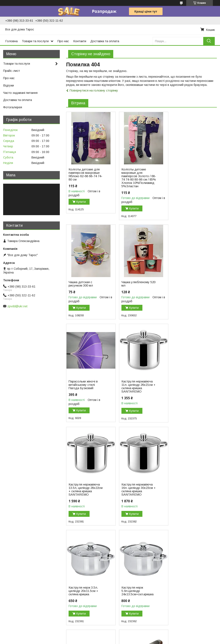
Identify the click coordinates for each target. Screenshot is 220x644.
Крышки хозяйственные (75, 617)
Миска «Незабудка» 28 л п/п (137, 490)
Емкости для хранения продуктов (82, 601)
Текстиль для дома (180, 560)
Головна (11, 41)
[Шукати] (209, 41)
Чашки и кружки (123, 581)
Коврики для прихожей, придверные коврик (182, 574)
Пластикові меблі (16, 576)
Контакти (80, 41)
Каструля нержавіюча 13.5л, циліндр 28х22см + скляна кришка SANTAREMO (86, 390)
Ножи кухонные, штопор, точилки (81, 584)
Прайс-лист (12, 71)
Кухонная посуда (124, 560)
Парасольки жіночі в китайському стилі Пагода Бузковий (135, 285)
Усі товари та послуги (199, 532)
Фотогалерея (13, 107)
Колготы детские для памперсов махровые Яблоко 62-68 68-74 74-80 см (85, 174)
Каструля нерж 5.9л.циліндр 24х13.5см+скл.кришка (85, 492)
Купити (81, 202)
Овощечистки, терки (72, 589)
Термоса (10, 585)
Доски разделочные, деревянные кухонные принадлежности (82, 595)
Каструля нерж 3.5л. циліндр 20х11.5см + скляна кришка (186, 389)
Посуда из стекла (124, 564)
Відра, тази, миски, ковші (21, 563)
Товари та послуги (35, 41)
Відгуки (8, 85)
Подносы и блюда (71, 555)
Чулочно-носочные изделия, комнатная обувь (186, 610)
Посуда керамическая (127, 576)
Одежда (172, 596)
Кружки (63, 564)
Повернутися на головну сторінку (94, 90)
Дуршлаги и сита (70, 560)
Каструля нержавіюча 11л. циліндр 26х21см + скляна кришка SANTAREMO (188, 287)
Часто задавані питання (20, 93)
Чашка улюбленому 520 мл (86, 284)
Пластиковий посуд (18, 568)
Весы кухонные (69, 613)
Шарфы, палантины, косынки (186, 592)
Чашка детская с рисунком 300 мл (183, 171)
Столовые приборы (126, 555)
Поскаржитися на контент (107, 640)
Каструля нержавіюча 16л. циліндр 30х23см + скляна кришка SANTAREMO (137, 390)
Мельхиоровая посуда (128, 585)
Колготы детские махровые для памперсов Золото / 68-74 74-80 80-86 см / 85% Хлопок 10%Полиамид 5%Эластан (137, 178)
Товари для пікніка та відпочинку (27, 572)
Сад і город (12, 581)
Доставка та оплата (105, 41)
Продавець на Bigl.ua (110, 636)
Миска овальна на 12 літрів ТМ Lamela (186, 490)
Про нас (63, 41)
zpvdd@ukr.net (17, 306)
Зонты (170, 588)
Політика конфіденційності (140, 640)
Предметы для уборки (182, 555)
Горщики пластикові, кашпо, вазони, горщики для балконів (29, 557)
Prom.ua (130, 632)
